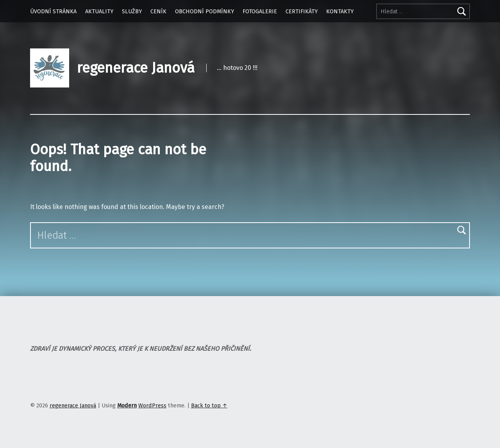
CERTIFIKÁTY (302, 11)
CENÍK (158, 11)
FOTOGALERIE (260, 11)
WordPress (152, 405)
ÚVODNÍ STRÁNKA (53, 11)
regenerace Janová (136, 68)
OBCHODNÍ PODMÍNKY (204, 11)
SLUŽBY (132, 11)
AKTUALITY (99, 11)
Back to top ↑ (209, 405)
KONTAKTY (340, 11)
